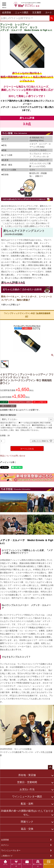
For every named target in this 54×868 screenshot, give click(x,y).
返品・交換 (27, 829)
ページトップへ (50, 767)
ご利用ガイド (7, 856)
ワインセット (27, 862)
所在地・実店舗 (27, 775)
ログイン (5, 845)
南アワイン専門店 (16, 863)
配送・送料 (27, 804)
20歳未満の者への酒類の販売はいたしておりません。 (27, 813)
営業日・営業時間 (27, 782)
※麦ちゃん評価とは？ (11, 305)
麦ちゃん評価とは (38, 863)
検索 (52, 18)
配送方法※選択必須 (9, 415)
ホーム (5, 862)
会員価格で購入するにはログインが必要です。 (20, 410)
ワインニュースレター (11, 850)
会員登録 (5, 840)
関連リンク (27, 822)
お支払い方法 (27, 789)
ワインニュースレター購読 (27, 797)
